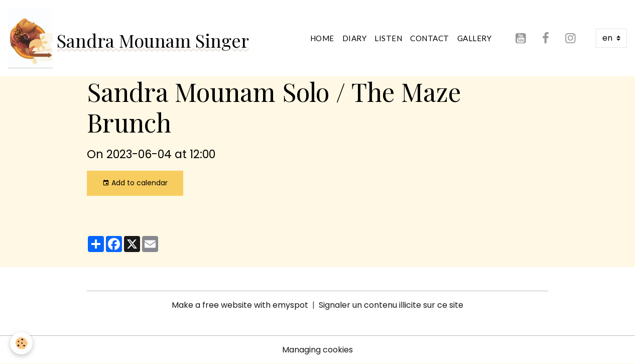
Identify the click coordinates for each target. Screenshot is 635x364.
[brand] (129, 38)
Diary (355, 38)
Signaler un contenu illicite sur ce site (391, 305)
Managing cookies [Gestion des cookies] (317, 350)
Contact (430, 38)
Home (322, 38)
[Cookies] (21, 343)
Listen (388, 38)
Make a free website (212, 305)
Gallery (475, 38)
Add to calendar (135, 183)
